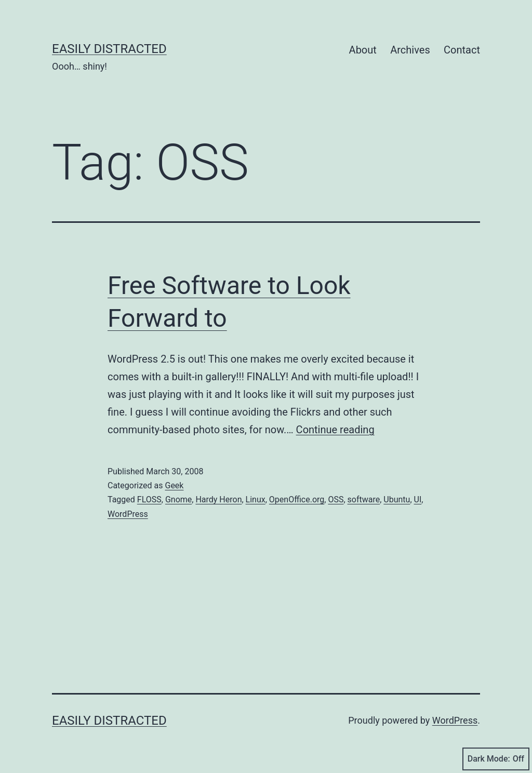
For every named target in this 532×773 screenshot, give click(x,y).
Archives (410, 50)
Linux (256, 499)
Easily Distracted (109, 49)
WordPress (128, 514)
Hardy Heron (218, 499)
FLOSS (149, 499)
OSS (336, 499)
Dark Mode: (496, 759)
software (364, 499)
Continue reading (335, 430)
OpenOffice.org (297, 499)
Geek (174, 485)
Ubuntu (397, 499)
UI (418, 499)
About (363, 50)
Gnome (178, 499)
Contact (462, 50)
